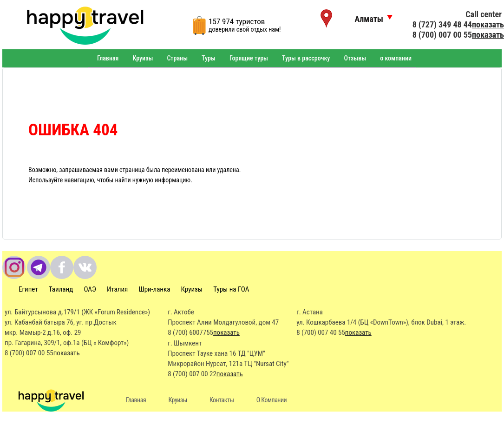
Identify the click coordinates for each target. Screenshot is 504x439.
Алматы (369, 19)
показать (488, 24)
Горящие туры (249, 58)
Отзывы (355, 58)
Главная (108, 58)
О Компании (272, 400)
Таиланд (61, 289)
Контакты (222, 400)
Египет (28, 289)
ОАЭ (90, 289)
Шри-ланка (155, 289)
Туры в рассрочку (306, 58)
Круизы (143, 58)
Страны (177, 58)
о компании (396, 58)
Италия (117, 289)
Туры (209, 58)
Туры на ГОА (231, 289)
